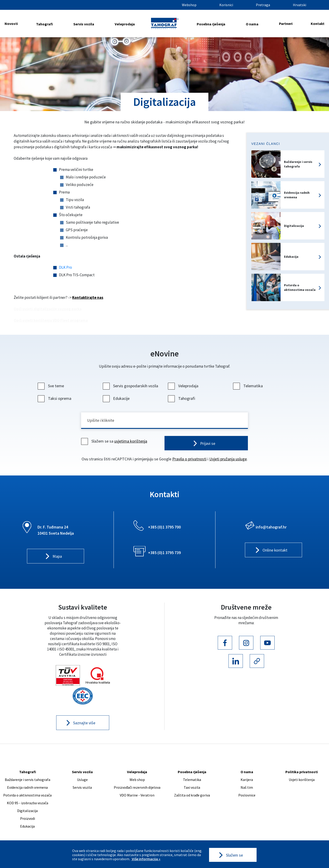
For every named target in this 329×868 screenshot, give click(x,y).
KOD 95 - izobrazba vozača (28, 804)
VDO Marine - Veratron (137, 796)
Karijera (247, 780)
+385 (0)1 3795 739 (164, 553)
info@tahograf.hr (271, 528)
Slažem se (234, 855)
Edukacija (27, 827)
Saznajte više (84, 724)
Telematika (248, 386)
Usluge (82, 780)
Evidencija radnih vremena (27, 788)
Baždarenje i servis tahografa (28, 780)
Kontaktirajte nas (88, 297)
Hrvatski (300, 5)
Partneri (286, 24)
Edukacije (117, 398)
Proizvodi (28, 819)
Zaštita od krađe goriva (192, 796)
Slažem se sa (115, 442)
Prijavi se (208, 444)
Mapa (57, 557)
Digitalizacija (27, 812)
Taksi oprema (55, 398)
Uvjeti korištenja (302, 780)
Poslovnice (247, 796)
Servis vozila (84, 24)
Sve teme (51, 386)
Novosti (11, 24)
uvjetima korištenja (131, 442)
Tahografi (44, 24)
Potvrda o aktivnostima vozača (27, 796)
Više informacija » (146, 859)
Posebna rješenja (211, 24)
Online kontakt (275, 551)
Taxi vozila (192, 788)
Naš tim (247, 788)
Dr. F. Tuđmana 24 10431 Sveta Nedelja (56, 531)
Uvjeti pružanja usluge (228, 460)
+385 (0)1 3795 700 (164, 528)
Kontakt (318, 24)
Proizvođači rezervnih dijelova (137, 788)
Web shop (137, 780)
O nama (252, 24)
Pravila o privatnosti (189, 460)
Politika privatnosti (302, 773)
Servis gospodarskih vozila (131, 386)
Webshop (189, 5)
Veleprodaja (125, 24)
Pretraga (263, 5)
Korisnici (226, 5)
